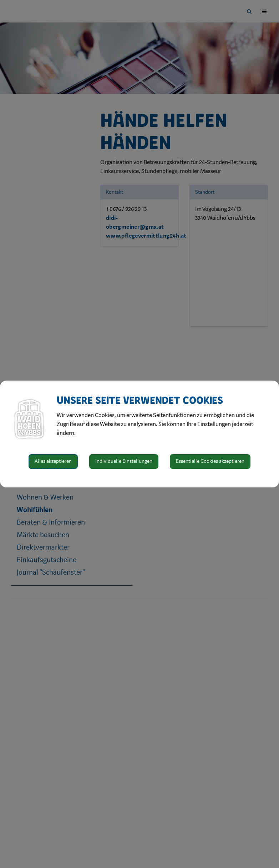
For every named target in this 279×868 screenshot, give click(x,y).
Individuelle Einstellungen (124, 461)
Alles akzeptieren (53, 461)
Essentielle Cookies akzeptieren (210, 461)
